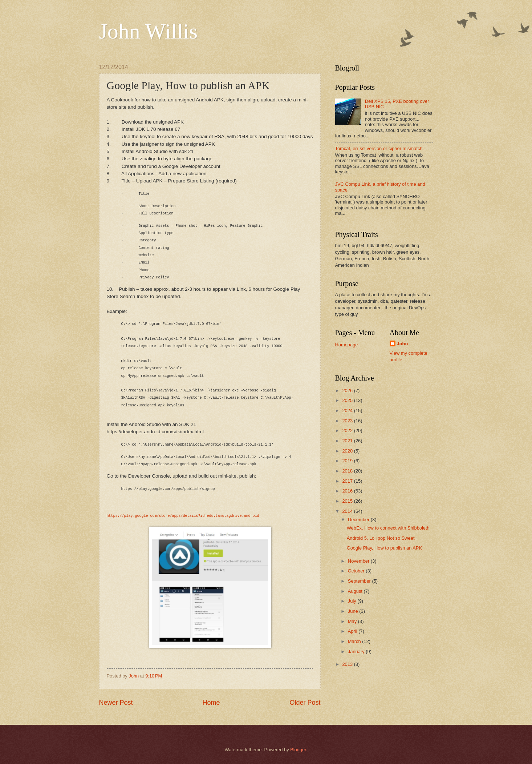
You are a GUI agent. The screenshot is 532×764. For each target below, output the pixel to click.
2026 (348, 391)
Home (211, 703)
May (353, 621)
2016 (348, 491)
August (356, 591)
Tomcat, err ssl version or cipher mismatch (379, 148)
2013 (348, 664)
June (354, 611)
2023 (348, 421)
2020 (348, 451)
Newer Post (116, 703)
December (359, 520)
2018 (348, 471)
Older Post (305, 703)
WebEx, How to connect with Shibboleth (388, 528)
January (357, 652)
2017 (348, 481)
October (357, 571)
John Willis (149, 31)
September (360, 581)
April (353, 631)
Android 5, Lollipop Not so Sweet (381, 538)
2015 (348, 501)
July (353, 601)
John (403, 344)
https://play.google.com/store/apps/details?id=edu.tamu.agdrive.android (183, 516)
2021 (348, 441)
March (355, 641)
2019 (348, 461)
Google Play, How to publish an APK (384, 548)
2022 (348, 431)
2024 (348, 411)
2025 (348, 400)
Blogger (298, 750)
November (359, 561)
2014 (348, 511)
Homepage (347, 345)
